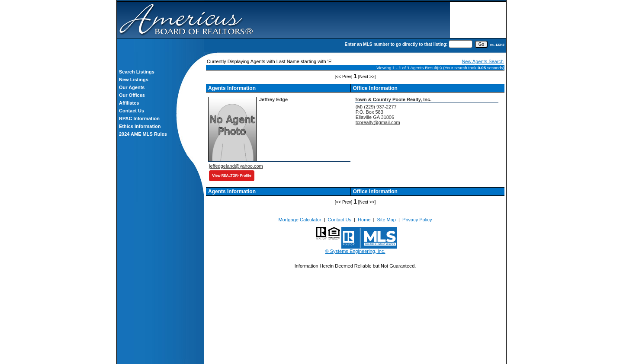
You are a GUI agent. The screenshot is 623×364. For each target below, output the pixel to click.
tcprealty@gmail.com (378, 122)
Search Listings (137, 72)
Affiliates (129, 103)
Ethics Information (140, 126)
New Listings (134, 80)
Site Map (387, 220)
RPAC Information (139, 118)
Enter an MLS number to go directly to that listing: (396, 44)
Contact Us (132, 111)
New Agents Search (483, 61)
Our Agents (132, 87)
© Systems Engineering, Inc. (355, 251)
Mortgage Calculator (300, 220)
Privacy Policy (417, 220)
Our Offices (132, 95)
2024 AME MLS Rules (143, 134)
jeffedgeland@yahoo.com (236, 166)
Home (364, 220)
